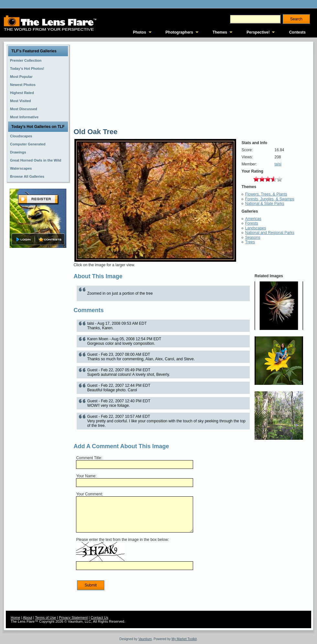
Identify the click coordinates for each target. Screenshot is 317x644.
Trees (250, 242)
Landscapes (256, 228)
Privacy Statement (73, 618)
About (28, 618)
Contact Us (99, 618)
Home (15, 618)
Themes (220, 32)
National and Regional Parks (270, 233)
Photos (140, 32)
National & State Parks (265, 204)
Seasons (253, 238)
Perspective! (258, 32)
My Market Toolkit (184, 639)
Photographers (179, 32)
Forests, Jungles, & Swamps (270, 199)
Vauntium (145, 639)
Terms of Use (45, 618)
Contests (297, 32)
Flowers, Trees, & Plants (266, 194)
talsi (278, 164)
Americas (253, 219)
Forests (252, 223)
